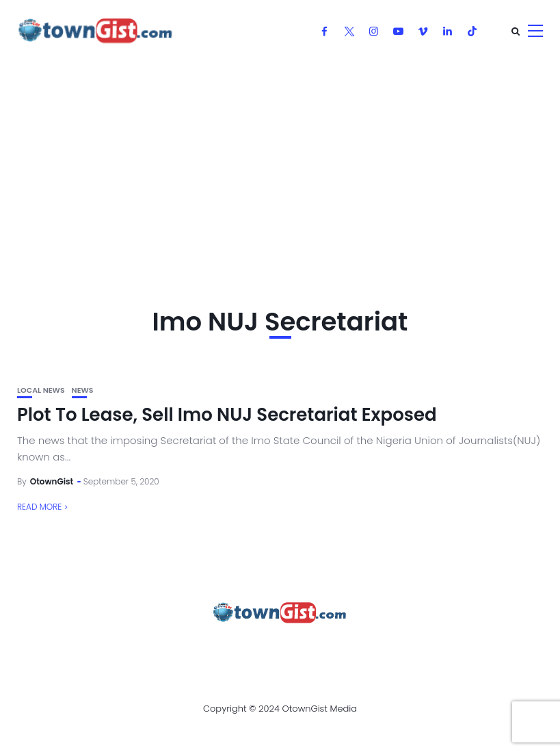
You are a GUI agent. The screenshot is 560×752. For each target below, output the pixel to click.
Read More (39, 507)
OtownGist (52, 481)
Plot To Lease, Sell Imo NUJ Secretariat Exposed (227, 415)
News (83, 390)
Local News (41, 390)
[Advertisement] (280, 164)
